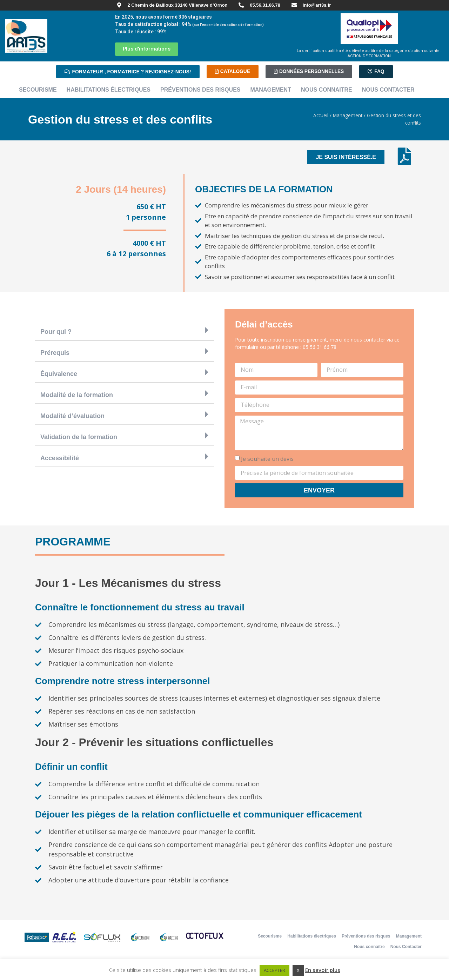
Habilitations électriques (109, 90)
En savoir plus (323, 970)
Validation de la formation (79, 437)
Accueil (321, 115)
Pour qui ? (56, 332)
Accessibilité (60, 458)
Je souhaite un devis (267, 459)
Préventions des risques (200, 90)
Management (270, 90)
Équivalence (59, 374)
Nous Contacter (388, 90)
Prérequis (55, 353)
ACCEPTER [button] (274, 970)
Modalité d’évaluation (72, 416)
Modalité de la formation (77, 395)
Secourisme (38, 90)
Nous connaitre (327, 90)
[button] (125, 330)
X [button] (298, 970)
